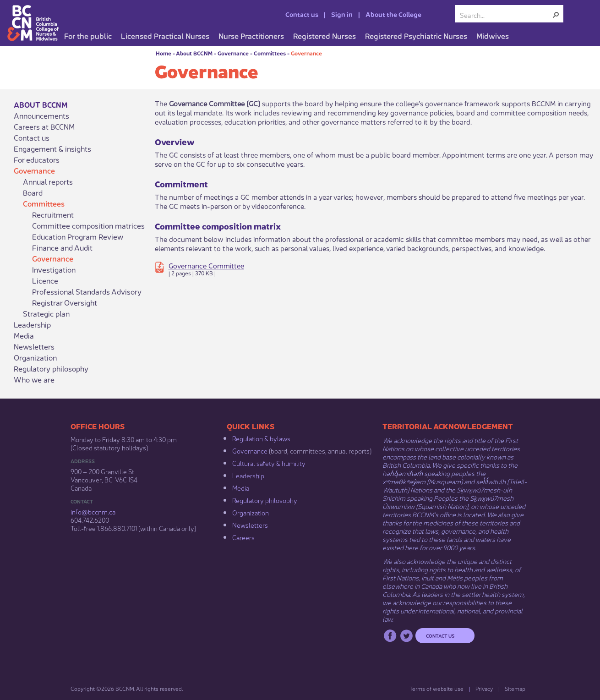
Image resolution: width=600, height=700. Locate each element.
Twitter (406, 636)
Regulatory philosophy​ (265, 500)
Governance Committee (206, 265)
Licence (45, 280)
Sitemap (515, 688)
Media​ (241, 487)
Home (164, 53)
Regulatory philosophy (51, 368)
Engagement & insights (52, 148)
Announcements (41, 115)
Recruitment (53, 214)
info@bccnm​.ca (93, 511)
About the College (393, 14)
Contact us (302, 14)
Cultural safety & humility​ (269, 463)
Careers (243, 537)
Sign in (342, 14)
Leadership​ (248, 475)
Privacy (484, 688)
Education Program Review (78, 236)
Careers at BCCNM (44, 126)
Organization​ (251, 512)
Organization (35, 357)
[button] (556, 15)
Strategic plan (46, 313)
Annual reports (48, 181)
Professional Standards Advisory (87, 291)
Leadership (32, 324)
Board (33, 192)
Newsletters (34, 346)
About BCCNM (194, 53)
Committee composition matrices (88, 225)
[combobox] (506, 15)
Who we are (34, 379)
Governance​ (250, 450)
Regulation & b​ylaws (261, 438)
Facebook (390, 636)
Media (24, 335)
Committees (270, 53)
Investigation (54, 269)
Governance (233, 53)
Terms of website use (436, 688)
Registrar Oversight (65, 302)
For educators (37, 159)
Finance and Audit (62, 247)
